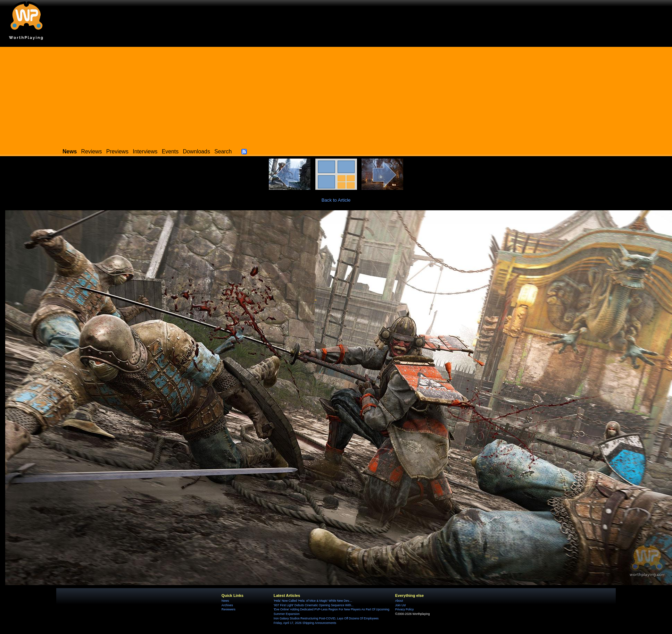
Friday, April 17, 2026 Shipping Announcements (305, 623)
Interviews (145, 151)
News (225, 601)
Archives (227, 605)
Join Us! (401, 605)
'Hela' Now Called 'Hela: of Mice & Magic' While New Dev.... (313, 601)
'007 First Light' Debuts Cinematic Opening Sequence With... (314, 605)
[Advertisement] (336, 95)
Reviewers (229, 609)
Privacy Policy (404, 609)
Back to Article (336, 200)
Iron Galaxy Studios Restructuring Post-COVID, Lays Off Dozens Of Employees (326, 618)
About (399, 601)
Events (170, 151)
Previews (117, 151)
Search (223, 151)
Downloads (197, 151)
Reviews (92, 151)
